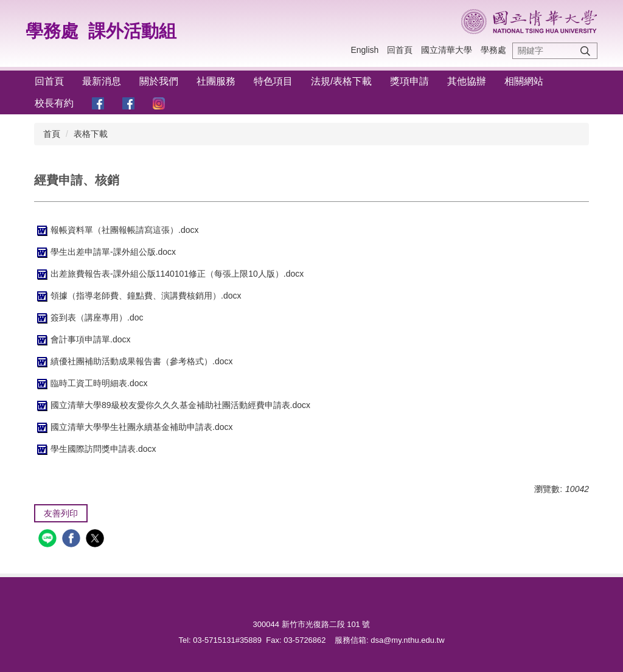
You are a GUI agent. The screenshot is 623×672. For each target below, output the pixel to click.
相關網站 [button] (524, 81)
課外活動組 (132, 31)
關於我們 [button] (159, 81)
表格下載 (91, 134)
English (364, 50)
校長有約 (54, 103)
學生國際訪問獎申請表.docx (95, 449)
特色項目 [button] (273, 81)
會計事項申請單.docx (82, 339)
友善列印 (61, 513)
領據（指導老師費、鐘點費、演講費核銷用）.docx (137, 296)
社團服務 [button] (216, 81)
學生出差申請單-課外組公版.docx (105, 252)
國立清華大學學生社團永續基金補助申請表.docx (133, 427)
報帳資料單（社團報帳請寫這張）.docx (116, 230)
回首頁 (400, 50)
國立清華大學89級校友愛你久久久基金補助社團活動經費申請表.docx (172, 405)
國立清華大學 (447, 50)
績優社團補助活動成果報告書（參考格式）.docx (133, 361)
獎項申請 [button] (409, 81)
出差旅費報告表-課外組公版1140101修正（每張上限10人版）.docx (169, 274)
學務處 (52, 31)
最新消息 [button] (102, 81)
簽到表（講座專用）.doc (89, 317)
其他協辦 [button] (467, 81)
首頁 (52, 134)
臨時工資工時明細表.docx (91, 383)
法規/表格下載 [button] (341, 81)
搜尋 (585, 51)
